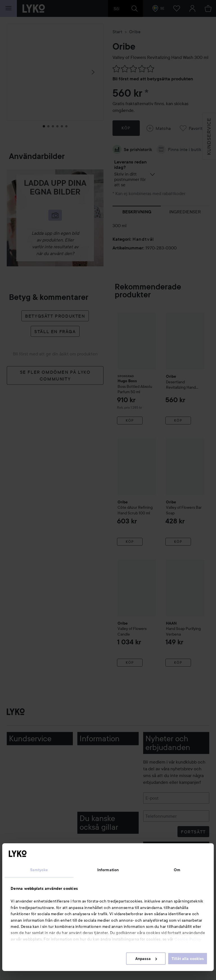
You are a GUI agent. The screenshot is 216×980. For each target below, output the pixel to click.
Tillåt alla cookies (188, 959)
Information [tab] (108, 870)
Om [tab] (177, 870)
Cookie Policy (188, 939)
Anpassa (146, 959)
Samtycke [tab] (39, 870)
